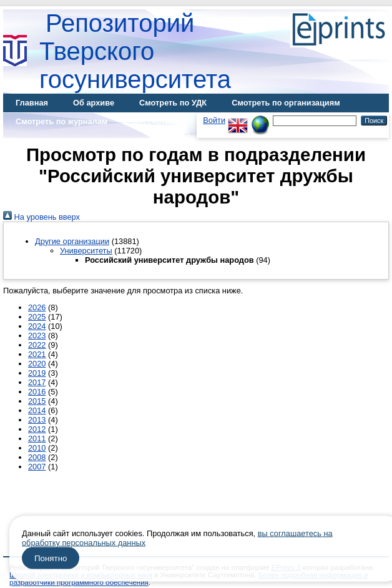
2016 (37, 392)
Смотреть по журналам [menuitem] (61, 121)
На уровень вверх (42, 217)
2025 (37, 317)
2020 (37, 364)
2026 (37, 307)
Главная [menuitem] (32, 103)
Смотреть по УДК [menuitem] (173, 103)
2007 (37, 467)
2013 (37, 420)
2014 (37, 410)
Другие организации (72, 241)
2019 (37, 373)
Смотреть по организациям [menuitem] (286, 103)
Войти (214, 120)
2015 (37, 401)
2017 (37, 382)
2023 (37, 336)
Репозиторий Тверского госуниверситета (135, 51)
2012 (37, 429)
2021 (37, 354)
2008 (37, 457)
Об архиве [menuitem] (94, 103)
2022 (37, 345)
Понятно (51, 558)
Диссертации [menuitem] (158, 121)
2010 (37, 448)
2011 (37, 439)
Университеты (86, 251)
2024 (37, 326)
